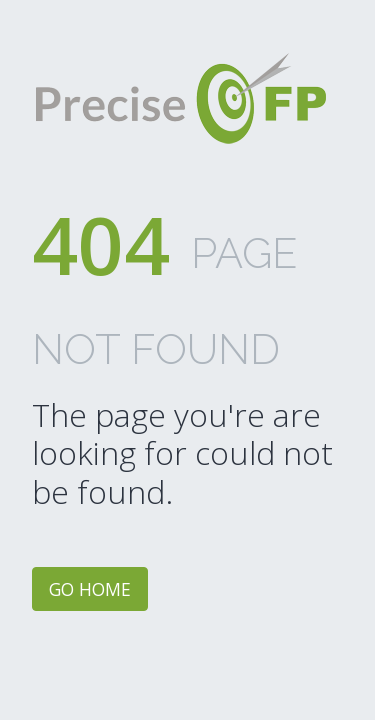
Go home (90, 589)
